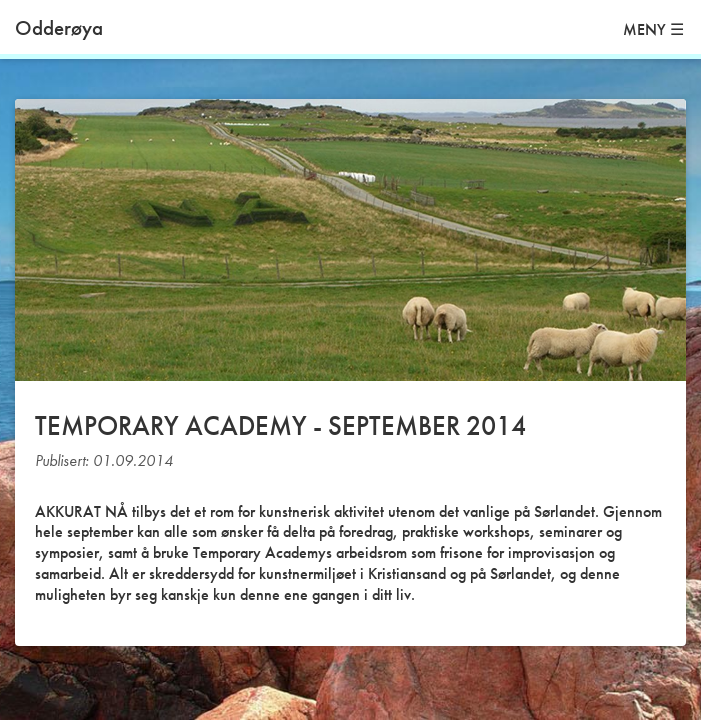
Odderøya (59, 27)
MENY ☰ (653, 29)
